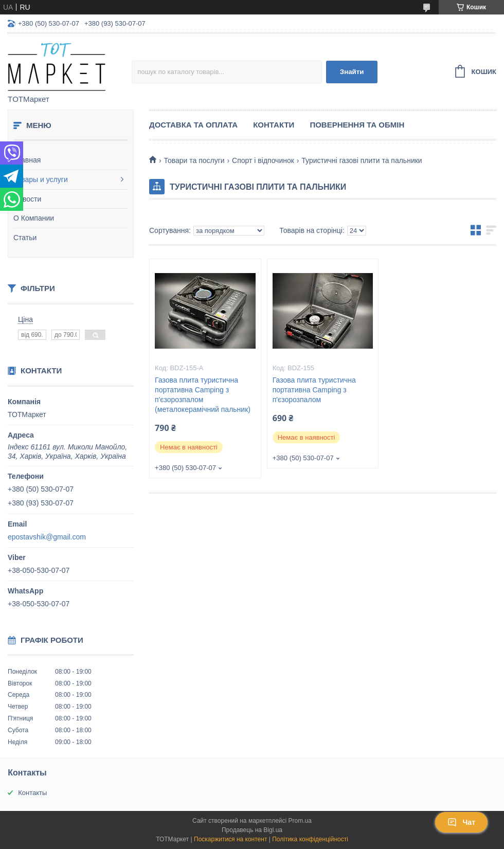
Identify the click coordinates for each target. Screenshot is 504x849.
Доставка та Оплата (193, 125)
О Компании (34, 218)
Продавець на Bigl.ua (252, 830)
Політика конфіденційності (310, 839)
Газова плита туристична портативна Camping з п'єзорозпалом (314, 390)
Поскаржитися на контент (230, 839)
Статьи (25, 238)
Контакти (274, 125)
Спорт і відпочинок (263, 160)
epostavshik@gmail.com (47, 537)
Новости (27, 199)
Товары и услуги (41, 179)
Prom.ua (300, 821)
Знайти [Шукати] (352, 72)
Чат (461, 822)
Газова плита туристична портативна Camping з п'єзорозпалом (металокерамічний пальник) (203, 395)
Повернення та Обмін (357, 125)
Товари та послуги (194, 160)
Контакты (32, 793)
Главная (27, 160)
